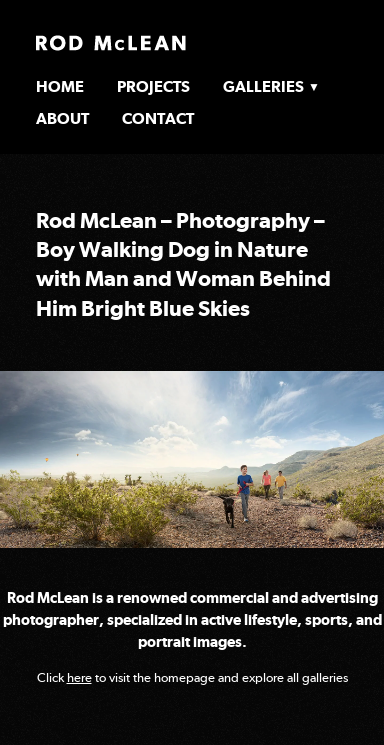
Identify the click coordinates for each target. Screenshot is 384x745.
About (62, 118)
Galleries (263, 86)
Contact (158, 118)
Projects (153, 86)
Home (60, 86)
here (79, 677)
